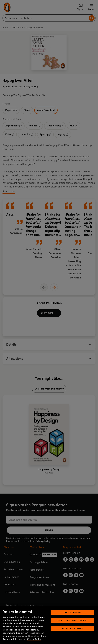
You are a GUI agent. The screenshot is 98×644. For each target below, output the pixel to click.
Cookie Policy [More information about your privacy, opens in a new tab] (34, 639)
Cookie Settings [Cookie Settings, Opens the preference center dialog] (72, 612)
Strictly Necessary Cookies (72, 620)
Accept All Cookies (72, 628)
